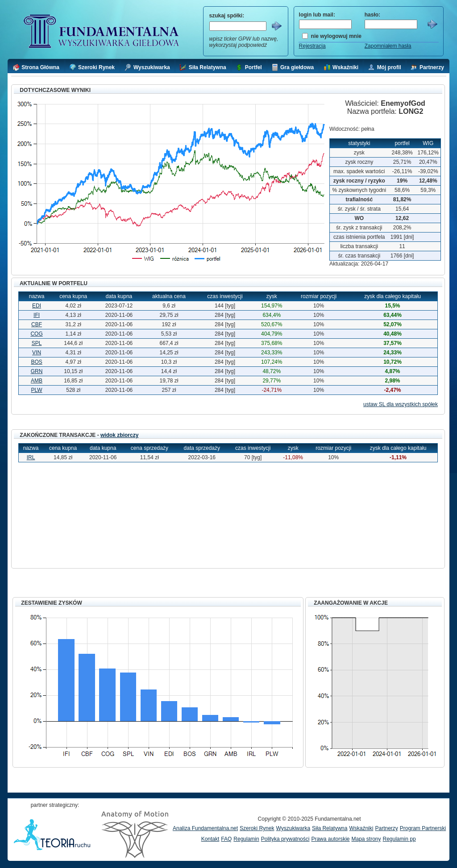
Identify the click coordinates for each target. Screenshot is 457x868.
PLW (36, 390)
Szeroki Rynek (257, 828)
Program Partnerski (423, 828)
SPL (37, 343)
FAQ (226, 839)
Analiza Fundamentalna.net (205, 828)
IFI (37, 315)
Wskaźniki (361, 828)
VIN (37, 353)
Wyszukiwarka (293, 828)
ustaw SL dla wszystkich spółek (401, 404)
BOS (36, 362)
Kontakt (210, 839)
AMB (37, 381)
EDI (37, 306)
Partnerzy (386, 828)
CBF (37, 324)
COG (36, 334)
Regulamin (246, 839)
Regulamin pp (399, 839)
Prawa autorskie (330, 839)
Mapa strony (366, 839)
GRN (37, 371)
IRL (31, 457)
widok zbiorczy (119, 435)
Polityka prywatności (285, 839)
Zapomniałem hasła (388, 46)
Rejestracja (312, 46)
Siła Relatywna (330, 828)
